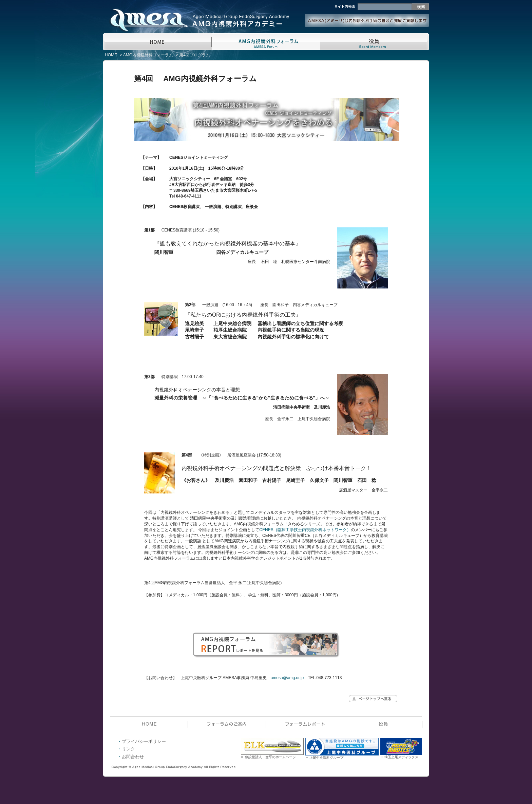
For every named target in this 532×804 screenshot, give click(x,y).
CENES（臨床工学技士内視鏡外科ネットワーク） (305, 530)
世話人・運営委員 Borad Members (375, 42)
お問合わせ (133, 757)
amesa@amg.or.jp (287, 678)
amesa (144, 13)
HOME (157, 42)
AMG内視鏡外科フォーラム (148, 55)
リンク (128, 749)
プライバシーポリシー (144, 741)
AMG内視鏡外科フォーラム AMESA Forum (266, 42)
